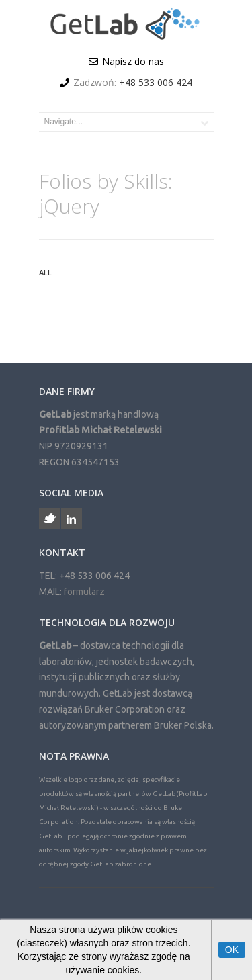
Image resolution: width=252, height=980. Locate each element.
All (45, 272)
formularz (84, 592)
